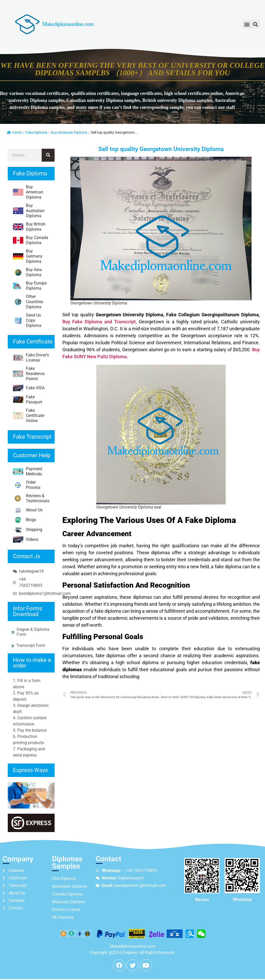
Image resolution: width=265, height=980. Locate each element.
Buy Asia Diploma (27, 272)
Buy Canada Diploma (31, 240)
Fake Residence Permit (29, 374)
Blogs (25, 520)
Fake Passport (28, 399)
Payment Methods (28, 471)
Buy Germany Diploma (28, 256)
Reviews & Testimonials (31, 498)
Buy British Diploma (29, 227)
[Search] (48, 155)
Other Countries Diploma (28, 302)
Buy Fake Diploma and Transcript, (100, 322)
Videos (26, 540)
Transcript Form (31, 645)
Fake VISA (29, 388)
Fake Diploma (36, 132)
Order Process (27, 485)
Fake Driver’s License (31, 358)
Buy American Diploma (69, 132)
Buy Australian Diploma (29, 211)
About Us (28, 510)
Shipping (28, 530)
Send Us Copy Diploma (27, 320)
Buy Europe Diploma (30, 286)
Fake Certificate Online (29, 416)
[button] (247, 24)
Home (14, 132)
